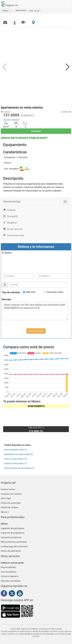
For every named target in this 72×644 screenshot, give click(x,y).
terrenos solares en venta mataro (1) (19, 468)
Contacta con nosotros (11, 494)
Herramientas (12, 202)
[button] (35, 11)
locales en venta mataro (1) (15, 464)
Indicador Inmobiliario (11, 581)
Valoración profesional (11, 537)
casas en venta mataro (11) (16, 459)
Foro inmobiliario (8, 572)
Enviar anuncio (13, 229)
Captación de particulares (13, 528)
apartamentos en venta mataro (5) (18, 454)
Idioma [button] (5, 512)
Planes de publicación (11, 551)
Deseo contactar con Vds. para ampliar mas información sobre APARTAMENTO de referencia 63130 (35, 311)
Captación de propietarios (13, 533)
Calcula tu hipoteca (11, 120)
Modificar (10, 223)
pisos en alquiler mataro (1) (16, 450)
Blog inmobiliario (8, 567)
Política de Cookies (10, 507)
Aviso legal (6, 498)
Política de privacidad (11, 503)
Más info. (31, 292)
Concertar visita (55, 292)
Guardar (9, 210)
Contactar (36, 131)
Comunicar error (14, 235)
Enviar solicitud (36, 331)
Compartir (11, 216)
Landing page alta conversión (14, 546)
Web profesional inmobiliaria (14, 542)
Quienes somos (8, 489)
